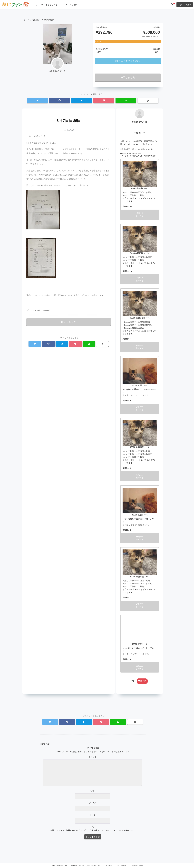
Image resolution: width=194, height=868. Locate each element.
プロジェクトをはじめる (47, 5)
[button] (128, 61)
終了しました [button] (128, 77)
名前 (93, 791)
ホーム (27, 20)
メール (93, 803)
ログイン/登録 (184, 5)
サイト (93, 815)
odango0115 (140, 122)
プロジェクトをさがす (69, 5)
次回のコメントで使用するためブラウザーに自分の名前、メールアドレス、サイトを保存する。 (93, 830)
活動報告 (36, 20)
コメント (93, 757)
